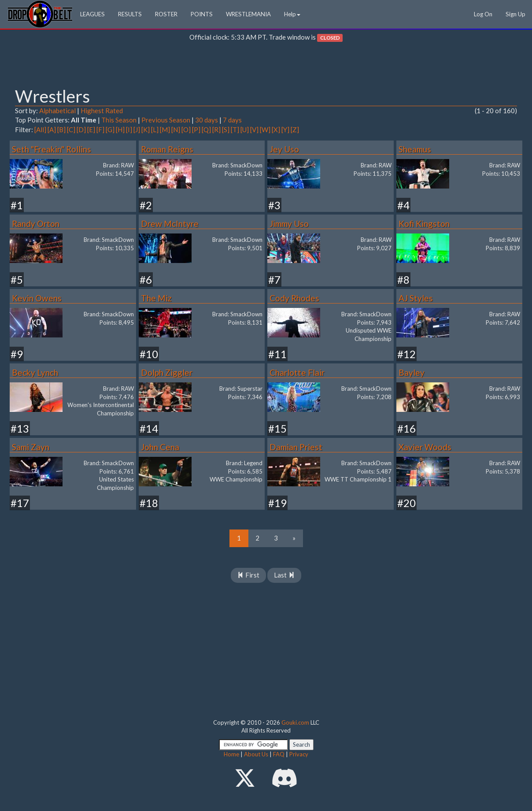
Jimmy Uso (289, 224)
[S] (226, 130)
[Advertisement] (266, 67)
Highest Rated (102, 111)
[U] (245, 130)
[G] (110, 130)
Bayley (412, 372)
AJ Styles (416, 298)
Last (284, 575)
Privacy (299, 754)
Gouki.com (295, 722)
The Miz (156, 298)
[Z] (295, 130)
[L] (155, 130)
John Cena (160, 447)
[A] (52, 130)
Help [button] (292, 14)
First (248, 575)
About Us (256, 754)
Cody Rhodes (294, 298)
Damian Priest (296, 447)
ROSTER (166, 14)
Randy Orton (36, 224)
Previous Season (166, 120)
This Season (119, 120)
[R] (216, 130)
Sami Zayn (31, 447)
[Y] (285, 130)
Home (231, 754)
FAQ (279, 754)
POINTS (202, 14)
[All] (40, 130)
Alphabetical (57, 111)
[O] (186, 130)
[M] (165, 130)
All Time (84, 120)
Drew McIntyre (170, 224)
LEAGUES (92, 14)
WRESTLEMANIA (248, 14)
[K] (146, 130)
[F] (100, 130)
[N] (176, 130)
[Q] (206, 130)
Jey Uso (284, 149)
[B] (61, 130)
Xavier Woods (425, 447)
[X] (276, 130)
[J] (137, 130)
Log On (483, 14)
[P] (196, 130)
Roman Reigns (167, 149)
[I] (129, 130)
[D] (81, 130)
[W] (265, 130)
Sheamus (415, 149)
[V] (254, 130)
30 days (207, 120)
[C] (71, 130)
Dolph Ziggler (167, 372)
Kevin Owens (37, 298)
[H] (120, 130)
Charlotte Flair (297, 372)
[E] (91, 130)
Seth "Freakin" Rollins (52, 149)
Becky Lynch (35, 372)
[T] (235, 130)
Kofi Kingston (424, 224)
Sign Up (515, 14)
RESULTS (130, 14)
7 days (232, 120)
